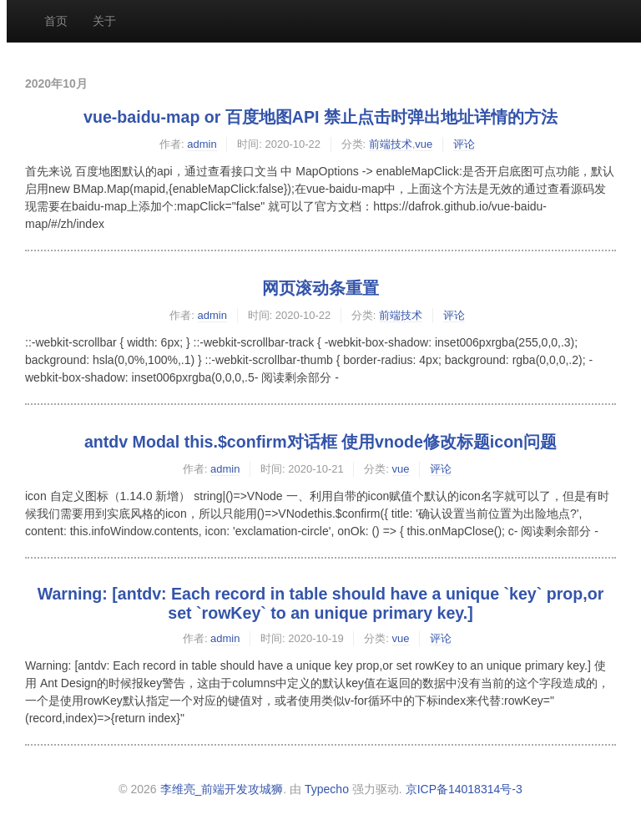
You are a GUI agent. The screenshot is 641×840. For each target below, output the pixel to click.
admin (202, 144)
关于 (104, 21)
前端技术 (391, 144)
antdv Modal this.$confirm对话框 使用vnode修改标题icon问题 (320, 442)
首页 (56, 21)
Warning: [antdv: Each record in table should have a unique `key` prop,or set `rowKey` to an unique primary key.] (321, 603)
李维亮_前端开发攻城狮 (222, 789)
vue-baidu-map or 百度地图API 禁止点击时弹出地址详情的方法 (320, 117)
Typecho (327, 789)
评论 (464, 144)
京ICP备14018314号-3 (464, 789)
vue (424, 144)
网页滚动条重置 (320, 288)
